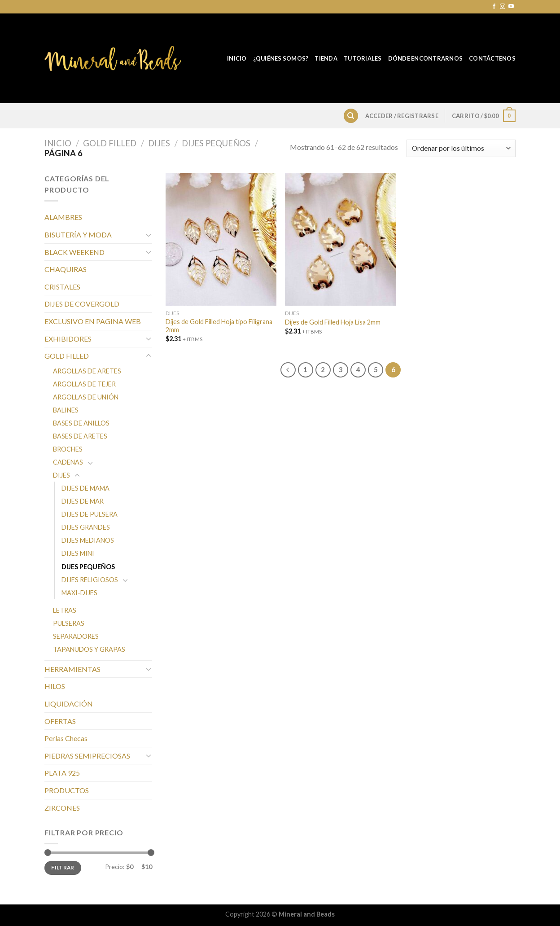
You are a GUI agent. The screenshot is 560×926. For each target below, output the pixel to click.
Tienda (326, 58)
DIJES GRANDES (86, 527)
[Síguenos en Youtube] (511, 7)
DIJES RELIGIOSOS (90, 580)
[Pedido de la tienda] (461, 148)
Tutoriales (363, 58)
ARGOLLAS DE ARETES (87, 371)
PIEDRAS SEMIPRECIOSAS (87, 756)
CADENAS (68, 462)
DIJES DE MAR (83, 501)
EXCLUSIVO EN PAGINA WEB (93, 321)
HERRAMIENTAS (72, 669)
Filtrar (63, 867)
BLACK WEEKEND (74, 252)
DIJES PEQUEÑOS (216, 143)
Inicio (237, 58)
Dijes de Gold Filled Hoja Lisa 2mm (333, 322)
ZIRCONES (62, 808)
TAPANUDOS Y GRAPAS (89, 649)
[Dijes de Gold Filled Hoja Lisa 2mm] (340, 239)
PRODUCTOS (67, 790)
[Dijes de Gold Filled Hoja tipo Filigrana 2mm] (221, 239)
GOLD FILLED (110, 143)
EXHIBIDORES (68, 339)
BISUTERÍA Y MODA (78, 235)
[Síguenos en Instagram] (503, 7)
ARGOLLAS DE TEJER (84, 384)
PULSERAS (69, 623)
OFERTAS (60, 721)
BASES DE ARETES (80, 436)
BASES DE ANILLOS (81, 423)
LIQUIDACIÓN (69, 704)
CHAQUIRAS (66, 269)
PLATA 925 (62, 773)
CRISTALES (62, 287)
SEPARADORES (76, 636)
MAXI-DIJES (79, 593)
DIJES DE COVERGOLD (82, 304)
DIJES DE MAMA (85, 488)
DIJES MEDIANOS (88, 540)
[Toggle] (149, 235)
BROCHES (68, 449)
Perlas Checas (66, 738)
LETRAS (65, 610)
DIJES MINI (78, 553)
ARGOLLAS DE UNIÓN (86, 397)
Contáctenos (492, 58)
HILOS (55, 686)
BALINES (66, 410)
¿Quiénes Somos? (281, 58)
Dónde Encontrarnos (426, 58)
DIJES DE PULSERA (90, 514)
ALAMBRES (63, 217)
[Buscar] (351, 116)
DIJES (159, 143)
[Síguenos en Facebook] (494, 7)
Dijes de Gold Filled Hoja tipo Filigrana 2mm (219, 326)
